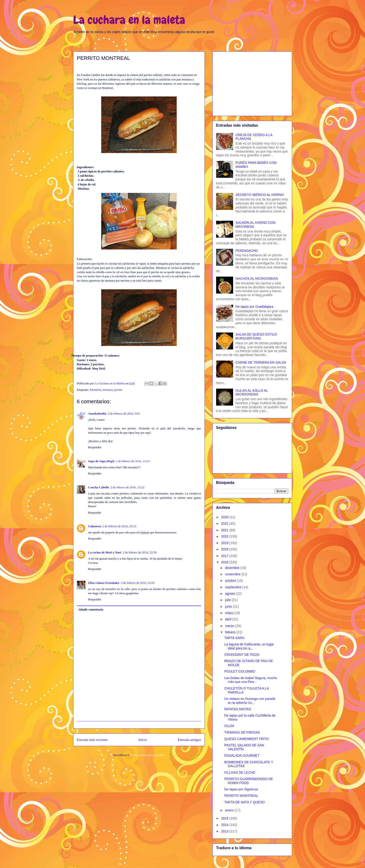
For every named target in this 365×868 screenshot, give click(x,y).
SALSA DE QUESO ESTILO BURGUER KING (256, 336)
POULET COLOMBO (240, 671)
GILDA (229, 726)
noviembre (233, 574)
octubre (231, 581)
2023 (225, 517)
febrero (231, 632)
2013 (225, 831)
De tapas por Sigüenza (241, 789)
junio (229, 606)
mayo (230, 613)
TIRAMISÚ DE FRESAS (242, 732)
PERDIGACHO (247, 251)
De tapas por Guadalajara (254, 307)
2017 (225, 556)
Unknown (95, 526)
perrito (118, 390)
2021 (225, 530)
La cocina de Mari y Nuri (105, 552)
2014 (225, 825)
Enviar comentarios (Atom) (148, 755)
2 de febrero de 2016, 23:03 (138, 583)
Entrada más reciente (92, 740)
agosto (231, 594)
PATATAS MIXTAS (238, 709)
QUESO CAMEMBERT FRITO (246, 739)
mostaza (108, 390)
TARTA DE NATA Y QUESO (244, 802)
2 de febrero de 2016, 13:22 (133, 461)
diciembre (233, 568)
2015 (225, 818)
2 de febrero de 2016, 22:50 (140, 552)
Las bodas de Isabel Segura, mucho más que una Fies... (251, 680)
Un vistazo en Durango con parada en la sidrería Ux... (250, 701)
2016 (225, 562)
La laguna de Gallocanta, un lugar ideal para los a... (249, 646)
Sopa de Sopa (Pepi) (101, 461)
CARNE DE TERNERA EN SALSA (261, 362)
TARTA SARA (234, 638)
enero (230, 810)
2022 (225, 523)
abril (229, 619)
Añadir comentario (91, 609)
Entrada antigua (189, 740)
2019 (225, 543)
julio (229, 600)
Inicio (143, 740)
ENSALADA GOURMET (242, 756)
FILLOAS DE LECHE (240, 772)
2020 (225, 536)
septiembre (234, 587)
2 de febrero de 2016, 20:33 (119, 526)
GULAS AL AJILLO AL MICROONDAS (252, 392)
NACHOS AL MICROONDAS (257, 278)
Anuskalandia (97, 413)
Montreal (96, 390)
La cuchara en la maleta (129, 20)
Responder (95, 447)
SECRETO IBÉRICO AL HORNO (260, 195)
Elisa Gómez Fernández (104, 583)
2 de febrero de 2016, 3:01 (124, 413)
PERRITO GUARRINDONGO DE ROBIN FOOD (249, 781)
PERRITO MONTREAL (241, 796)
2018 (225, 549)
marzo (230, 626)
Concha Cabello (99, 487)
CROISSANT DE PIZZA (242, 655)
